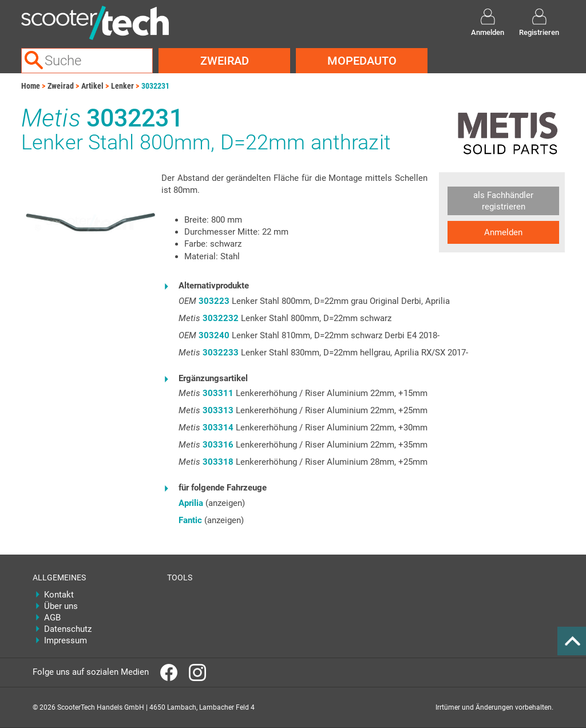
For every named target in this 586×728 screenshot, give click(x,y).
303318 (218, 462)
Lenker (122, 86)
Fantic (190, 520)
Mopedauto (362, 61)
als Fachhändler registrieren (503, 201)
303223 (214, 301)
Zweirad (225, 61)
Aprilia (191, 503)
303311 (218, 393)
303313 (218, 410)
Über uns (61, 606)
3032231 (155, 86)
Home (31, 86)
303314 (218, 428)
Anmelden (503, 232)
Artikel (92, 86)
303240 (214, 335)
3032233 (221, 353)
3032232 (221, 318)
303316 (218, 445)
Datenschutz (68, 629)
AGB (52, 618)
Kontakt (59, 595)
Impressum (66, 640)
